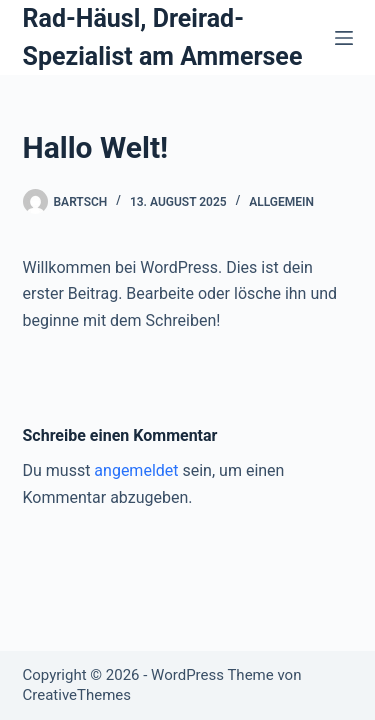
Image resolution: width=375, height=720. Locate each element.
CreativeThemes (77, 695)
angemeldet (136, 470)
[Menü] (344, 38)
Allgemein (281, 202)
